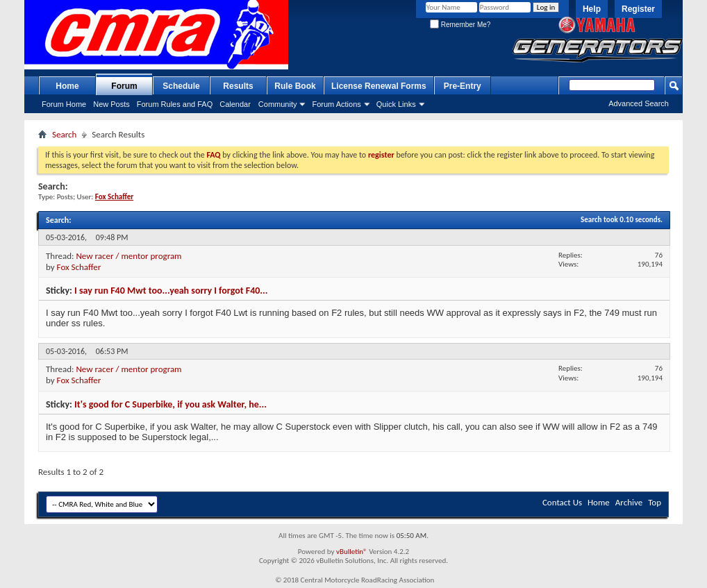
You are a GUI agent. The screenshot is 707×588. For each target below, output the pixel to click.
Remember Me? (460, 25)
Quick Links (396, 104)
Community (278, 104)
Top (655, 502)
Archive (629, 502)
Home (67, 86)
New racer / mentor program (128, 256)
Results (238, 86)
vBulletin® (352, 552)
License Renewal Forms (379, 86)
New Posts (111, 104)
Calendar (235, 104)
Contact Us (562, 502)
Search (64, 134)
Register (638, 9)
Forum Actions (336, 104)
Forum (124, 86)
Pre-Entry (463, 86)
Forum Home (64, 104)
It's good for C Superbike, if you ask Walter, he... (170, 404)
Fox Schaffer (79, 267)
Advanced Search (639, 103)
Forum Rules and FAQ (175, 104)
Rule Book (295, 86)
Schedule (181, 86)
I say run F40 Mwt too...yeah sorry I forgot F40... (171, 291)
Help (592, 9)
